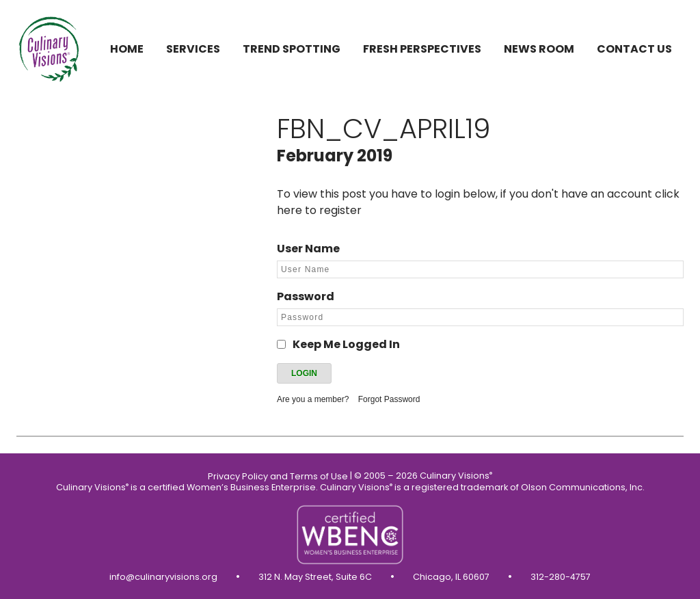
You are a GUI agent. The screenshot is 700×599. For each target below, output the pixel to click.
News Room (539, 49)
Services (193, 49)
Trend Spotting (292, 49)
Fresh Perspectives (422, 49)
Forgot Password (389, 399)
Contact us (634, 49)
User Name (308, 249)
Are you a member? (313, 399)
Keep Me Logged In (346, 344)
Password (306, 296)
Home (127, 49)
